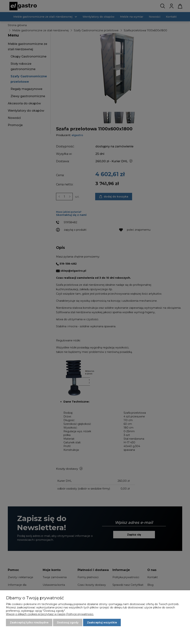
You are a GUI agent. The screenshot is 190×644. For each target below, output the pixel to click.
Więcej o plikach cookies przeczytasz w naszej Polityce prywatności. (50, 614)
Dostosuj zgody (68, 622)
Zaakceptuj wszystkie (102, 622)
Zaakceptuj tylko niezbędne (29, 622)
